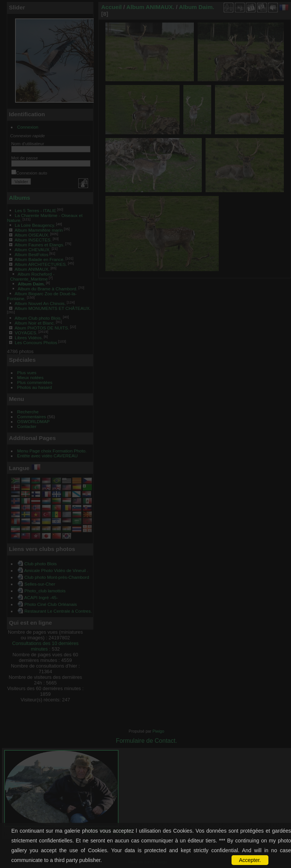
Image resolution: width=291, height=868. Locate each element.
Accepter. (250, 860)
